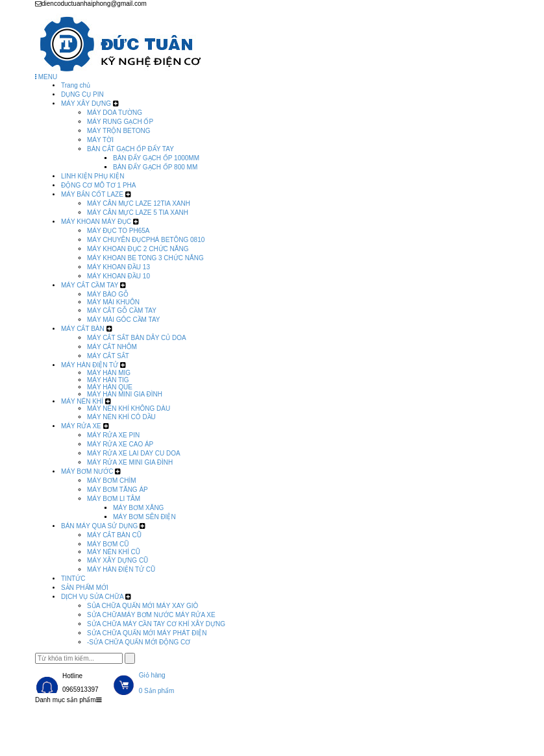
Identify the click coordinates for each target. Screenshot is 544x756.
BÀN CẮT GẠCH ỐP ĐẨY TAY (130, 149)
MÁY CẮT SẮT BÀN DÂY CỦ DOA (137, 338)
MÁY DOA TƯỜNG (115, 113)
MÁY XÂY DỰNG (86, 104)
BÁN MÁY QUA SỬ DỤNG (99, 526)
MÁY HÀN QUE (110, 387)
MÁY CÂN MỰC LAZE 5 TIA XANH (138, 213)
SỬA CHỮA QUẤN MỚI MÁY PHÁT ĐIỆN (147, 633)
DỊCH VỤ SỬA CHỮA (92, 597)
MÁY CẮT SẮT (108, 356)
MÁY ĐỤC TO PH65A (118, 231)
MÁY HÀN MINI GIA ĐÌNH (125, 394)
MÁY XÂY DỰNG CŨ (117, 560)
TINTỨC (73, 579)
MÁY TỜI (100, 140)
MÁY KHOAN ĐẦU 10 (118, 276)
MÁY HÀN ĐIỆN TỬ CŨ (121, 569)
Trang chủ (76, 85)
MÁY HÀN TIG (108, 380)
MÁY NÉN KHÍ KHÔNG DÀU (129, 408)
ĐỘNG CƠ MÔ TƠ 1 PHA (99, 185)
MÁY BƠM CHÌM (112, 481)
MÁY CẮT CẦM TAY (90, 285)
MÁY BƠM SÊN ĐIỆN (144, 517)
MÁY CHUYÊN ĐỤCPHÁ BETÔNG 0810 (146, 240)
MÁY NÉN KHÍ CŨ (114, 552)
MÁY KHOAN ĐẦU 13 (118, 267)
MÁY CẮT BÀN (83, 329)
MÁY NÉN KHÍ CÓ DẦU (121, 417)
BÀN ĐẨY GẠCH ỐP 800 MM (155, 167)
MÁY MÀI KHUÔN (113, 302)
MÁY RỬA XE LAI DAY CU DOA (134, 453)
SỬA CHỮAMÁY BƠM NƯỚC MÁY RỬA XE (151, 615)
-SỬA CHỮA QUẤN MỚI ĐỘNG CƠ (139, 642)
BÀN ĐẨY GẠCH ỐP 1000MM (156, 158)
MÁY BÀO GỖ (108, 294)
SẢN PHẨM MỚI (85, 588)
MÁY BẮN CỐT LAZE (92, 194)
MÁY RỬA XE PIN (113, 435)
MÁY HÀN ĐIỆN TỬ (90, 365)
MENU (46, 77)
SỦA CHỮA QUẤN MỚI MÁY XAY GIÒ (142, 606)
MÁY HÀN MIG (109, 373)
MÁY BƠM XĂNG (138, 508)
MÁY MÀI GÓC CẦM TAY (124, 320)
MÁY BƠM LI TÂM (114, 499)
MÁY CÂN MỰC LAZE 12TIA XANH (139, 203)
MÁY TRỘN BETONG (118, 131)
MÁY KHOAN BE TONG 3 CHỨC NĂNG (145, 258)
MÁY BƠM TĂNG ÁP (117, 490)
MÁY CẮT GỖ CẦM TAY (122, 311)
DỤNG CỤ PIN (82, 94)
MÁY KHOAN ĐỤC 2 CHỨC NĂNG (138, 249)
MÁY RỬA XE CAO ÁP (120, 444)
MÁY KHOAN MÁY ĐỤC (96, 222)
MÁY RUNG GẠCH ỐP (120, 122)
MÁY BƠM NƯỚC (87, 471)
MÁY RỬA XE (81, 426)
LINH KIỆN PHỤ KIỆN (93, 176)
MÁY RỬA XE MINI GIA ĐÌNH (130, 462)
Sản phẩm (144, 717)
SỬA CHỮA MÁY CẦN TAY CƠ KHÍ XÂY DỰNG (156, 624)
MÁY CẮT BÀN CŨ (114, 535)
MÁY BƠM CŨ (108, 544)
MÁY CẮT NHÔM (112, 347)
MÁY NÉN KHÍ (82, 401)
